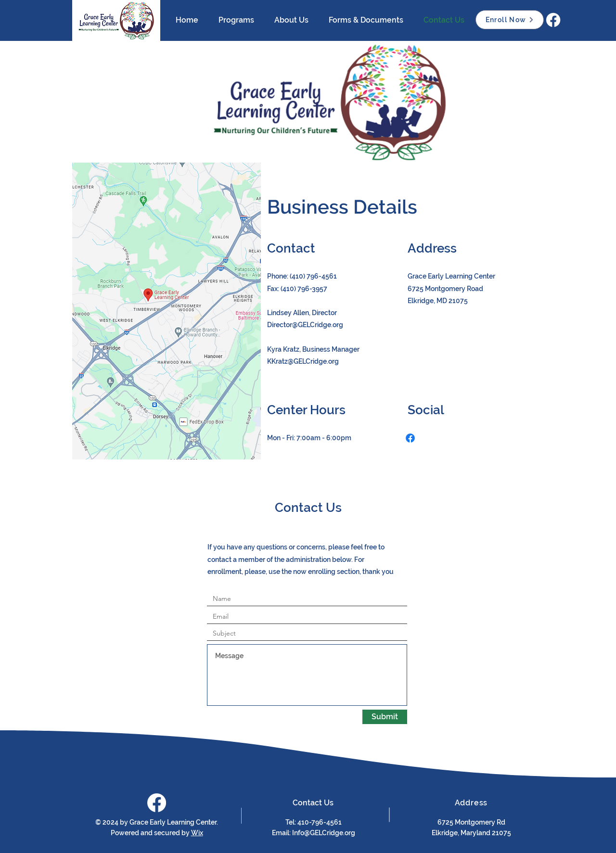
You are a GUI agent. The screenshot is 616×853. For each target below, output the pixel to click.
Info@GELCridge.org (324, 833)
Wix (197, 833)
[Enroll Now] (510, 20)
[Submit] (385, 717)
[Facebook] (553, 20)
